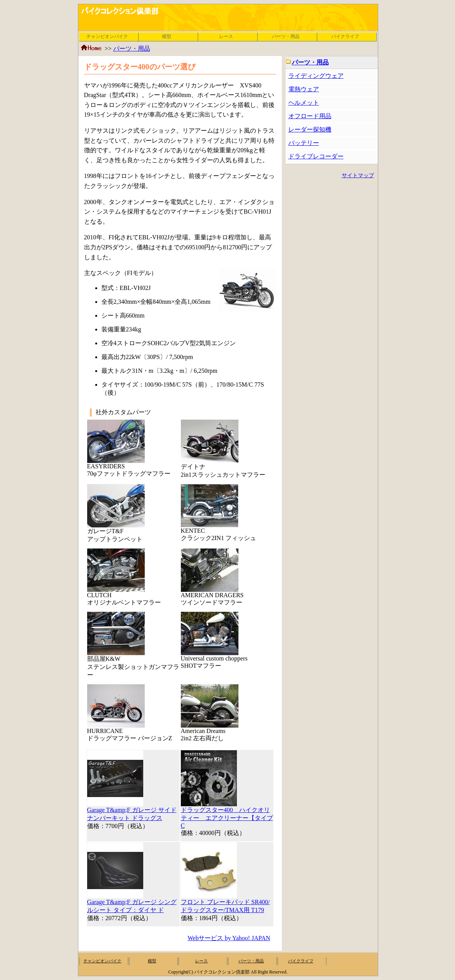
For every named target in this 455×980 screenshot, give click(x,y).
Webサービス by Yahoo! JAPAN (229, 938)
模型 (167, 36)
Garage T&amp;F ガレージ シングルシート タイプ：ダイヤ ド (132, 903)
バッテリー (304, 143)
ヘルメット (304, 103)
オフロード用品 (310, 116)
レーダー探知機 (310, 129)
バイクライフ (345, 36)
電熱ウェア (304, 89)
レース (226, 36)
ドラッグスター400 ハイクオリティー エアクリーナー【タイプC (227, 815)
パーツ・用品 (286, 36)
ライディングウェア (316, 76)
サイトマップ (358, 175)
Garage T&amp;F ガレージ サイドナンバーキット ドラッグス (132, 811)
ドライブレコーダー (316, 156)
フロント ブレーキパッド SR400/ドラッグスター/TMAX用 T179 (225, 903)
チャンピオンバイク (107, 36)
